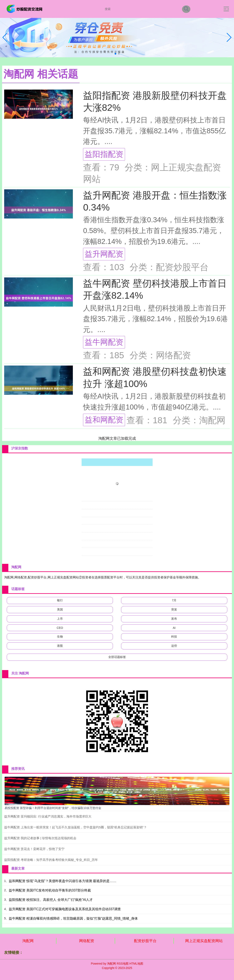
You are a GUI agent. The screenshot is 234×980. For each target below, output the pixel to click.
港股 (60, 646)
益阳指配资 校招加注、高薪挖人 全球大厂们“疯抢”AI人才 (51, 900)
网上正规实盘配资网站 (204, 941)
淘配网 (28, 941)
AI (174, 628)
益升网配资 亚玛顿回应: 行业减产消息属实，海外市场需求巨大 (48, 816)
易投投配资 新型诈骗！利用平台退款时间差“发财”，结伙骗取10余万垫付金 (53, 808)
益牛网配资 (104, 342)
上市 (60, 619)
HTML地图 (136, 964)
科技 (174, 637)
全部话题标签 (117, 657)
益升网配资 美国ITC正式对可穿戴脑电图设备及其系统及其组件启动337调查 (65, 909)
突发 (174, 609)
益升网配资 (104, 254)
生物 (60, 637)
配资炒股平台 (145, 941)
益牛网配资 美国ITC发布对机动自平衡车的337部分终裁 (50, 890)
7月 (174, 600)
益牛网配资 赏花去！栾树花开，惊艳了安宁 (34, 849)
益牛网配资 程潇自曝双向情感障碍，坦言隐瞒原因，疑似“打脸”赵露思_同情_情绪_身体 (73, 918)
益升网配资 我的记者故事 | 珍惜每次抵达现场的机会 (40, 838)
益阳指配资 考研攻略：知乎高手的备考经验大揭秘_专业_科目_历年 (51, 860)
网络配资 (87, 941)
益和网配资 (104, 420)
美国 (60, 609)
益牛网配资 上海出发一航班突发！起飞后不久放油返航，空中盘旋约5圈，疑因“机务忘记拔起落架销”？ (75, 827)
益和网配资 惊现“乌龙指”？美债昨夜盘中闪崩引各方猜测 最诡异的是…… (63, 881)
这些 (174, 646)
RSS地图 (123, 964)
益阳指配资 (104, 154)
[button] (229, 37)
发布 (174, 619)
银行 (60, 600)
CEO (60, 628)
